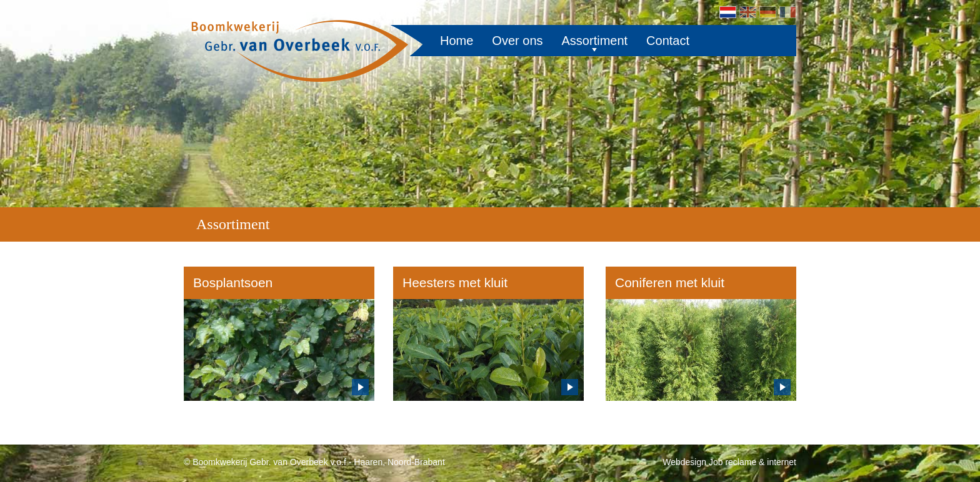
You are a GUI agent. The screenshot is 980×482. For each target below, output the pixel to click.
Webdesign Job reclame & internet (729, 462)
